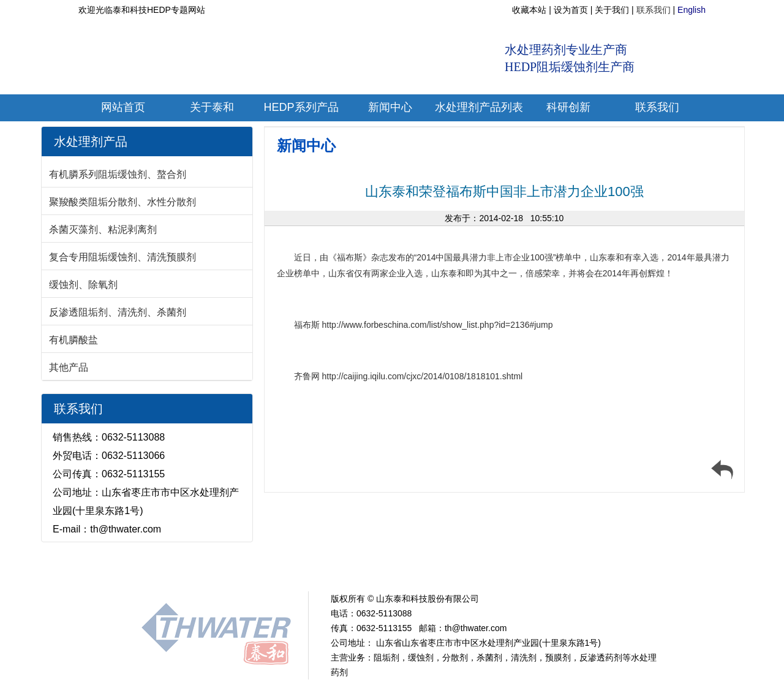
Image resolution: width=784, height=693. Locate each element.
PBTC (403, 569)
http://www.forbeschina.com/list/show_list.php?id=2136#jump (438, 325)
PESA (539, 569)
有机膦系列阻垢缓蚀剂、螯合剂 (118, 174)
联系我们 (654, 10)
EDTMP (365, 569)
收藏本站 (529, 10)
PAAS (471, 569)
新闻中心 (306, 146)
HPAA (437, 569)
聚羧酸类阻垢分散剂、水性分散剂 (123, 202)
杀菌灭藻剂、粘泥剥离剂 (103, 229)
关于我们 (612, 10)
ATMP (326, 569)
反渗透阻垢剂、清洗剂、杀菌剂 (118, 312)
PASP (505, 569)
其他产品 (69, 367)
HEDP (292, 569)
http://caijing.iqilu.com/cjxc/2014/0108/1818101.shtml (423, 376)
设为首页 (571, 10)
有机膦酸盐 (73, 340)
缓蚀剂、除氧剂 (83, 285)
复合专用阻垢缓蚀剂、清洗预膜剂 (123, 257)
